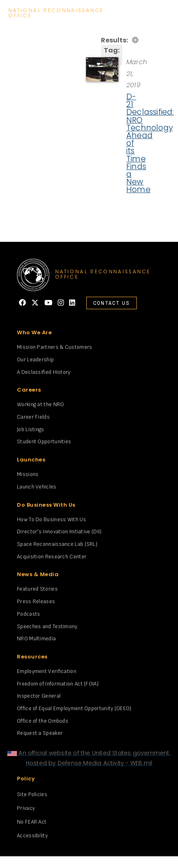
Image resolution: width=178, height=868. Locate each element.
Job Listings (31, 429)
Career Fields (33, 417)
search (143, 14)
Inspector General (39, 696)
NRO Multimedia (36, 638)
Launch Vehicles (37, 487)
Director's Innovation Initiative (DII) (59, 531)
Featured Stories (37, 589)
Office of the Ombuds (43, 721)
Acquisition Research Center (52, 557)
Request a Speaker (40, 733)
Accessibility (32, 836)
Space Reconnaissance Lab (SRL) (57, 544)
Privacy (26, 808)
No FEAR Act (32, 822)
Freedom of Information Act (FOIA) (58, 684)
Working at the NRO (40, 404)
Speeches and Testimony (47, 626)
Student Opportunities (44, 441)
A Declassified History (44, 372)
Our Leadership (35, 360)
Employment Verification (47, 671)
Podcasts (28, 614)
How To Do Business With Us (51, 519)
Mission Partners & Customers (54, 347)
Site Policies (32, 794)
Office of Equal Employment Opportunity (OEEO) (74, 708)
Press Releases (36, 601)
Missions (28, 474)
